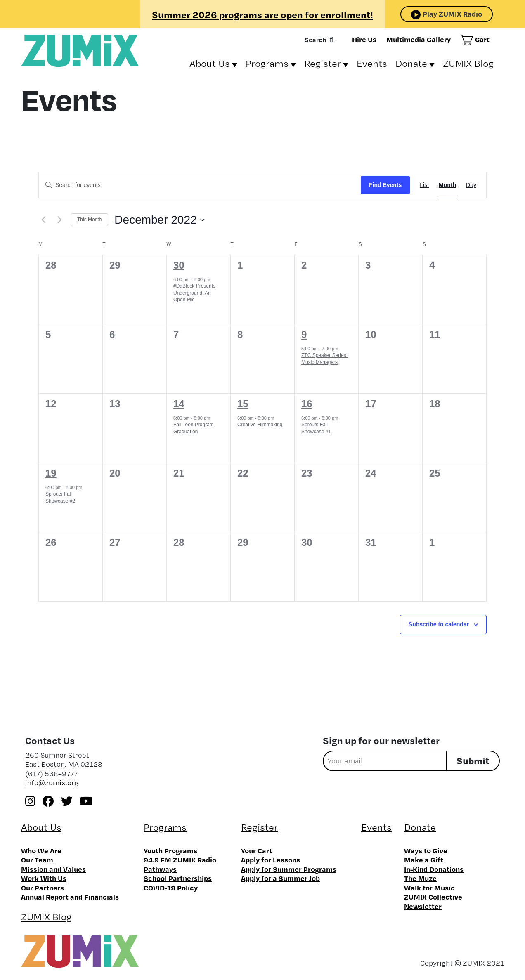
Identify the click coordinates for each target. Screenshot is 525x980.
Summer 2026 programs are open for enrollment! (262, 14)
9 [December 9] (304, 334)
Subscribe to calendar (439, 624)
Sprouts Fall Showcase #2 (60, 497)
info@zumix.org (52, 783)
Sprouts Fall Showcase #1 (316, 428)
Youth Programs (170, 850)
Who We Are (41, 850)
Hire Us (364, 39)
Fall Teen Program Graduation (194, 428)
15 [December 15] (243, 404)
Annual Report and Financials (70, 897)
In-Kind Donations (434, 869)
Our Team (37, 860)
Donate (411, 63)
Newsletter (423, 906)
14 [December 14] (179, 404)
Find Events (385, 185)
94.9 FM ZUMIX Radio (180, 860)
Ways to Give (426, 850)
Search (315, 40)
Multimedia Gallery (419, 39)
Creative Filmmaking (260, 425)
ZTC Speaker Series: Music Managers (324, 359)
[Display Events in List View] (424, 185)
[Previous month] (43, 220)
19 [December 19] (51, 473)
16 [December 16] (307, 404)
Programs (267, 63)
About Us (210, 63)
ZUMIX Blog (468, 63)
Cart (482, 39)
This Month (89, 220)
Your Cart (257, 850)
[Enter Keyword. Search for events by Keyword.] (200, 185)
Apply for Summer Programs (289, 869)
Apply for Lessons (271, 860)
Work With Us (44, 878)
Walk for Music (429, 888)
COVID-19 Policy (171, 888)
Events (372, 63)
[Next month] (59, 220)
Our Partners (43, 888)
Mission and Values (53, 869)
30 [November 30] (179, 265)
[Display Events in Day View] (471, 185)
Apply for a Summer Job (280, 878)
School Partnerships (178, 878)
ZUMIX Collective (433, 897)
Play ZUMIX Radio (452, 14)
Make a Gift (424, 860)
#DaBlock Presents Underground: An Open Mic (194, 293)
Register (323, 63)
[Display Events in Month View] (447, 185)
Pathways (160, 869)
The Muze (420, 878)
